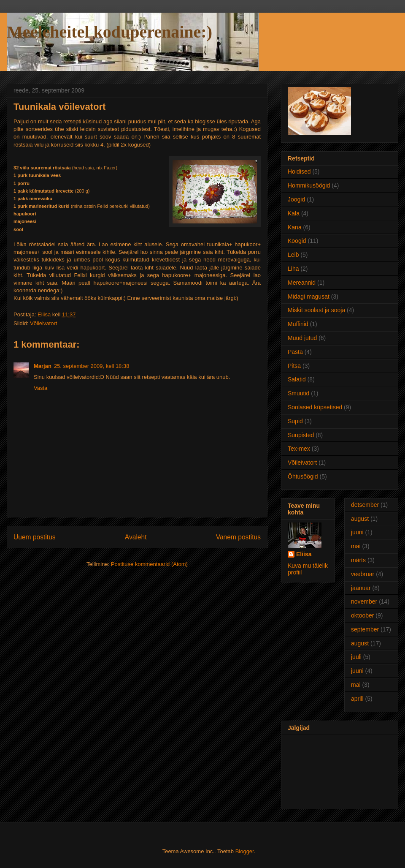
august (360, 519)
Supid (295, 421)
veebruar (363, 574)
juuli (356, 657)
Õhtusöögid (303, 476)
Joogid (296, 199)
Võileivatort (43, 323)
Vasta (40, 388)
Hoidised (299, 171)
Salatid (297, 379)
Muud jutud (302, 338)
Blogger (245, 851)
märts (358, 560)
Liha (293, 269)
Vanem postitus (238, 537)
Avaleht (136, 537)
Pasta (295, 352)
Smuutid (298, 393)
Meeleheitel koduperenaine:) (109, 32)
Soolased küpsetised (315, 407)
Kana (295, 227)
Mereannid (302, 283)
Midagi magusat (309, 297)
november (364, 601)
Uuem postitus (35, 537)
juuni (357, 532)
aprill (357, 699)
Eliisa (304, 554)
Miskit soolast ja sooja (316, 310)
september (365, 629)
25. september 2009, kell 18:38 (92, 366)
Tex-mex (299, 449)
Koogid (297, 241)
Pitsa (294, 366)
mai (356, 546)
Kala (294, 213)
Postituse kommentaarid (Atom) (149, 564)
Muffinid (298, 324)
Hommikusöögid (309, 185)
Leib (293, 255)
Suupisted (301, 435)
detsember (365, 505)
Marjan (43, 366)
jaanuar (361, 588)
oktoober (362, 615)
